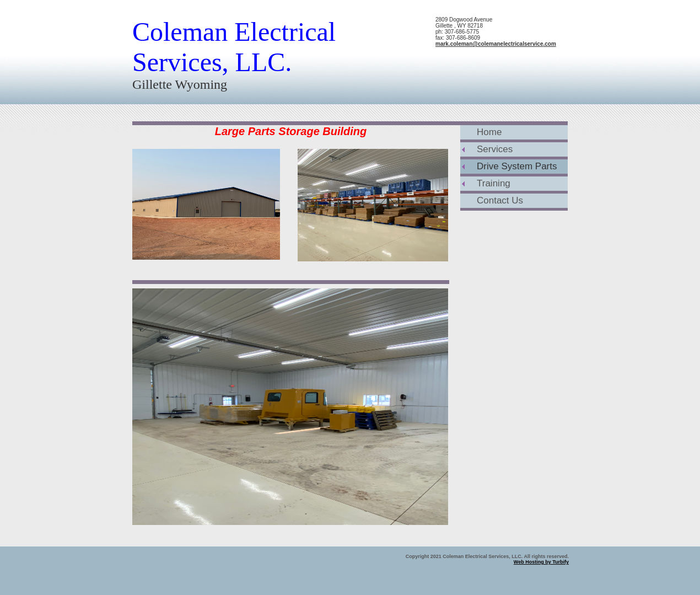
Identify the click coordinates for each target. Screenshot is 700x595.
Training (494, 183)
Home (489, 132)
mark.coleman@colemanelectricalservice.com (496, 44)
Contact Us (500, 200)
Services (495, 149)
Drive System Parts (517, 166)
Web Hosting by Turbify (541, 562)
